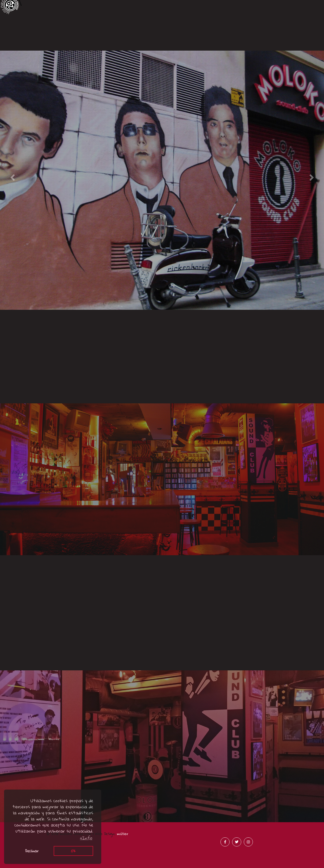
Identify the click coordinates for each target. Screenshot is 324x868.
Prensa (202, 44)
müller (123, 834)
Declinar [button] (32, 851)
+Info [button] (86, 838)
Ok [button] (73, 851)
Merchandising (283, 44)
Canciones (41, 37)
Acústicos (122, 45)
